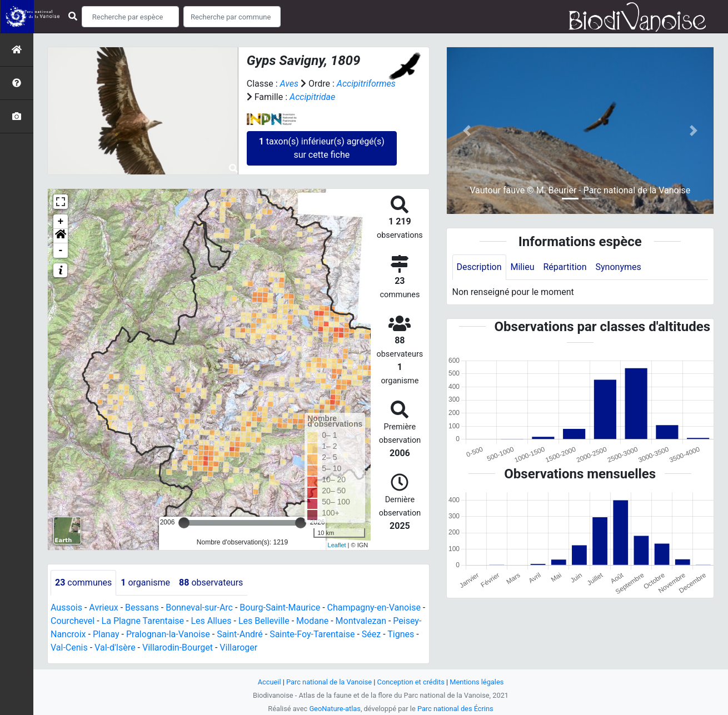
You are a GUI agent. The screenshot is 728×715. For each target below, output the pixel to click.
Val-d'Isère (115, 647)
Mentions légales (477, 682)
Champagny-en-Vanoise (374, 607)
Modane (312, 621)
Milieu (523, 267)
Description (479, 267)
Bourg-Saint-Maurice (280, 607)
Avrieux (103, 607)
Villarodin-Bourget (178, 647)
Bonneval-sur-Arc (199, 607)
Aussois (66, 607)
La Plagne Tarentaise (143, 621)
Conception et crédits (411, 682)
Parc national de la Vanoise (329, 682)
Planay (106, 634)
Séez (371, 634)
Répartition (565, 267)
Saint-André (240, 634)
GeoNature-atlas (335, 709)
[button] (61, 236)
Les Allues (211, 621)
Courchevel (73, 621)
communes (83, 582)
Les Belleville (264, 621)
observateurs (211, 582)
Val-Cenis (69, 647)
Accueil (270, 682)
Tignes (401, 634)
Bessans (142, 607)
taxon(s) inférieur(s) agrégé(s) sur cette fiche (322, 148)
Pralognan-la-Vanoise (168, 634)
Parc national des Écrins (455, 709)
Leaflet (337, 545)
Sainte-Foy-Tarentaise (312, 634)
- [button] (61, 251)
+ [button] (61, 222)
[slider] (184, 523)
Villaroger (238, 647)
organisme (145, 582)
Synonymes (619, 267)
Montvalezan (361, 621)
